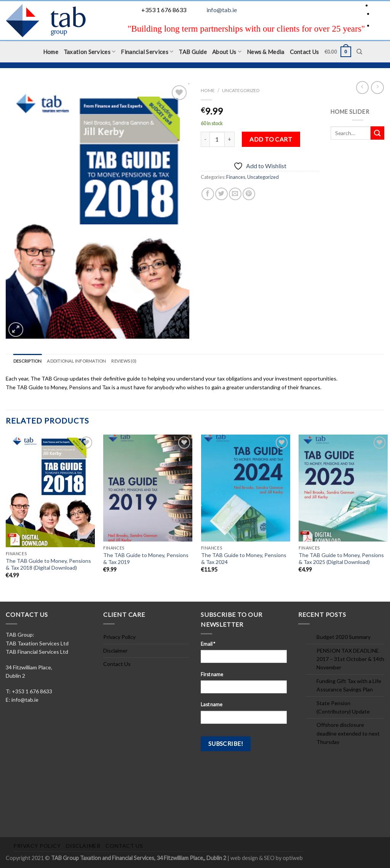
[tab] (27, 361)
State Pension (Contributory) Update (343, 707)
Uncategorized (241, 90)
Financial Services (147, 52)
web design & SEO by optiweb (267, 858)
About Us (227, 52)
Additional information (76, 361)
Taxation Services (90, 52)
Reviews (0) (124, 361)
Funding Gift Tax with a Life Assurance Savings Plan (349, 685)
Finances (236, 177)
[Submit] (377, 133)
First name (212, 674)
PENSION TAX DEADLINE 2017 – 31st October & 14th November (350, 659)
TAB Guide (193, 52)
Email (208, 644)
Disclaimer (115, 651)
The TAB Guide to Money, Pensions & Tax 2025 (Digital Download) (341, 558)
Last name (212, 705)
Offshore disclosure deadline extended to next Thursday (348, 733)
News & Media (266, 52)
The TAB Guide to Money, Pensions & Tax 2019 (146, 558)
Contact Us (304, 52)
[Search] (359, 52)
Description (27, 361)
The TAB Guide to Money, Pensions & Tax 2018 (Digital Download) (48, 564)
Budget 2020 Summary (344, 637)
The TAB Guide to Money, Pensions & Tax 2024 (244, 558)
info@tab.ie (222, 10)
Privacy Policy (119, 637)
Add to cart (271, 139)
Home (51, 52)
